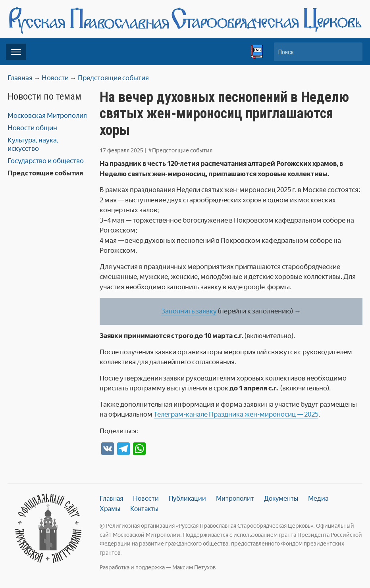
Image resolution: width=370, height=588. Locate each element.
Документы (281, 499)
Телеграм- (170, 414)
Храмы (110, 509)
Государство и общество (46, 161)
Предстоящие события (45, 173)
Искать (353, 52)
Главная (111, 499)
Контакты (144, 509)
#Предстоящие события (180, 151)
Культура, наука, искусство (33, 144)
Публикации (187, 499)
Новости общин (32, 128)
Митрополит (235, 499)
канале (197, 414)
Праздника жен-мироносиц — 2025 (264, 414)
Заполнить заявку (189, 311)
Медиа (318, 499)
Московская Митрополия (47, 115)
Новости (146, 499)
